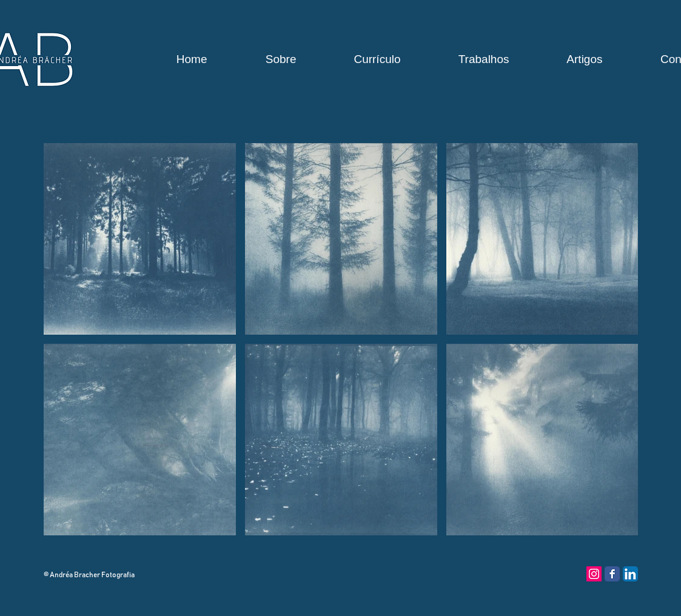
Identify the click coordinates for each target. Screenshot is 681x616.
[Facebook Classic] (612, 574)
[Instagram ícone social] (594, 574)
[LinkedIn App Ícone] (630, 574)
